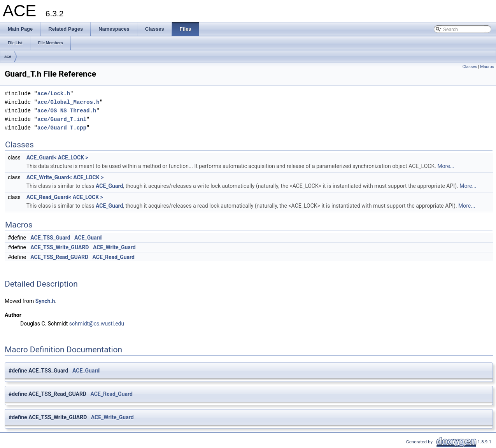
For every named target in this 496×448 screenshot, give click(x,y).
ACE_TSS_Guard (50, 238)
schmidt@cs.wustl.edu (97, 324)
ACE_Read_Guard (114, 257)
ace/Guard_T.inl (62, 119)
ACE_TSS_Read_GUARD (59, 257)
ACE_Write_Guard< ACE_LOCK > (65, 177)
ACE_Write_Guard (114, 247)
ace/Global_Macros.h (68, 102)
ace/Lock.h (54, 94)
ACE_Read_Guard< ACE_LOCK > (65, 197)
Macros (487, 67)
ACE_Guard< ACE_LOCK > (57, 157)
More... (446, 166)
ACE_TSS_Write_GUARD (60, 247)
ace (8, 56)
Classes (470, 67)
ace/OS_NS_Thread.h (67, 111)
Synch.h (45, 301)
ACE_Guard (109, 186)
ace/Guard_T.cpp (62, 128)
